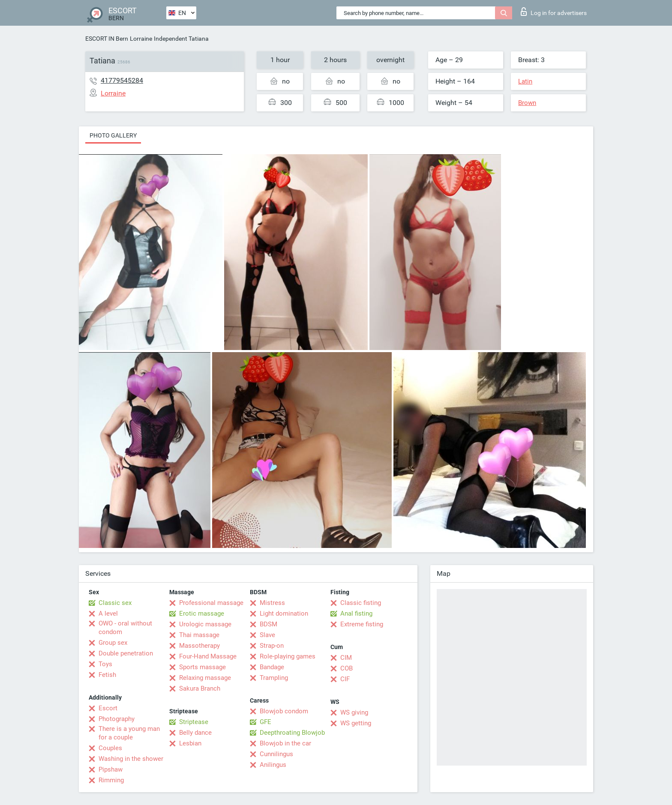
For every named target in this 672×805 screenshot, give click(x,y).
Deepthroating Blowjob (292, 733)
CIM (346, 658)
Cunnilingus (276, 754)
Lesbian (190, 743)
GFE (265, 722)
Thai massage (199, 635)
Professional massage (211, 603)
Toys (105, 664)
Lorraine (141, 39)
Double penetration (126, 653)
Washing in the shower (131, 759)
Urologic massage (205, 624)
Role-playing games (288, 656)
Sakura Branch (200, 688)
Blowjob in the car (285, 743)
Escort (108, 708)
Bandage (272, 667)
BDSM (268, 624)
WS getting (356, 723)
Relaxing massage (205, 678)
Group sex (113, 643)
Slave (267, 635)
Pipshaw (111, 769)
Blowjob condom (284, 711)
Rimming (111, 780)
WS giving (354, 712)
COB (346, 668)
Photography (117, 719)
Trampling (274, 678)
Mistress (272, 603)
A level (108, 613)
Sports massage (202, 667)
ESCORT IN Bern (107, 39)
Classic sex (115, 603)
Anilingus (273, 765)
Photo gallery (113, 135)
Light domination (284, 613)
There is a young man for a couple (129, 733)
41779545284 (122, 80)
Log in (554, 12)
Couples (110, 748)
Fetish (107, 675)
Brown (527, 103)
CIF (345, 679)
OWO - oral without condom (125, 628)
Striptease (194, 722)
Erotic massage (202, 613)
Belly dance (195, 733)
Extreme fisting (362, 624)
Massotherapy (199, 646)
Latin (525, 81)
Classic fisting (361, 603)
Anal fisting (356, 613)
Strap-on (272, 646)
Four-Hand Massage (208, 656)
